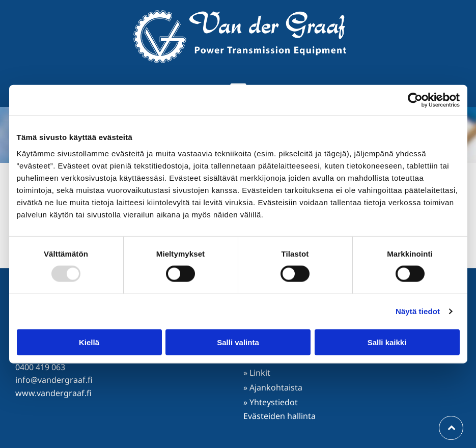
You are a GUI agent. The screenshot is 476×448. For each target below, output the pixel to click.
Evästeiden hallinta (279, 416)
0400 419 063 (40, 367)
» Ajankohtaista (273, 387)
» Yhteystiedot (271, 402)
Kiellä (89, 342)
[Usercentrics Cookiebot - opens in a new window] (415, 100)
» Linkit (257, 373)
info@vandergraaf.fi (54, 380)
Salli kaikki (387, 342)
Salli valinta (238, 342)
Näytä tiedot (418, 311)
